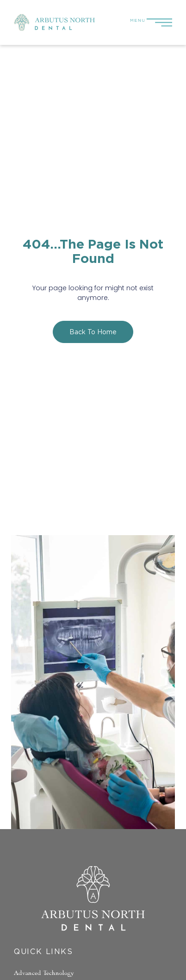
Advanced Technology (44, 972)
